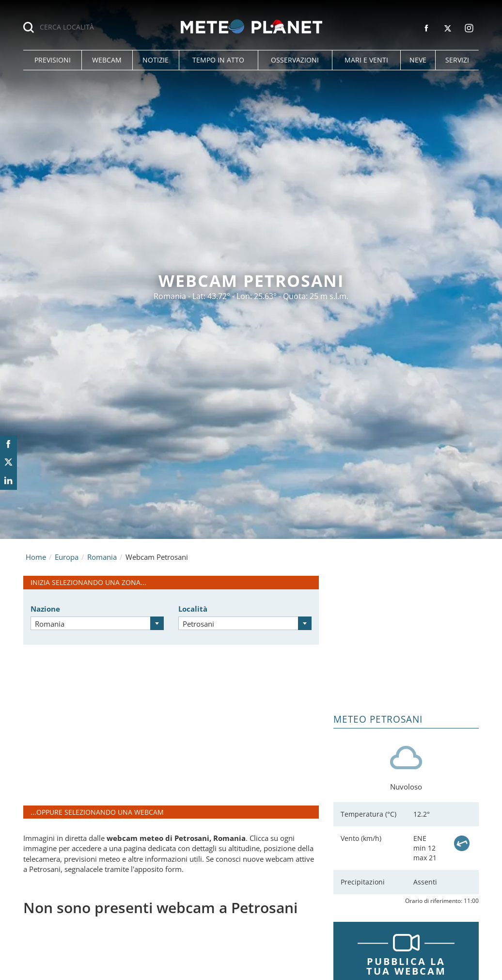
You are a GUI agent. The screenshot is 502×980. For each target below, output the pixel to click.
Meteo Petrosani (378, 719)
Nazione (45, 609)
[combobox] (97, 623)
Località (193, 609)
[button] (52, 60)
